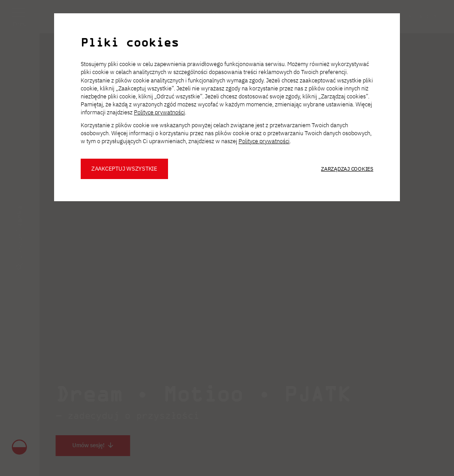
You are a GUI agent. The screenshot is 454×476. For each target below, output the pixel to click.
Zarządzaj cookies (347, 169)
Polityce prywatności (159, 112)
